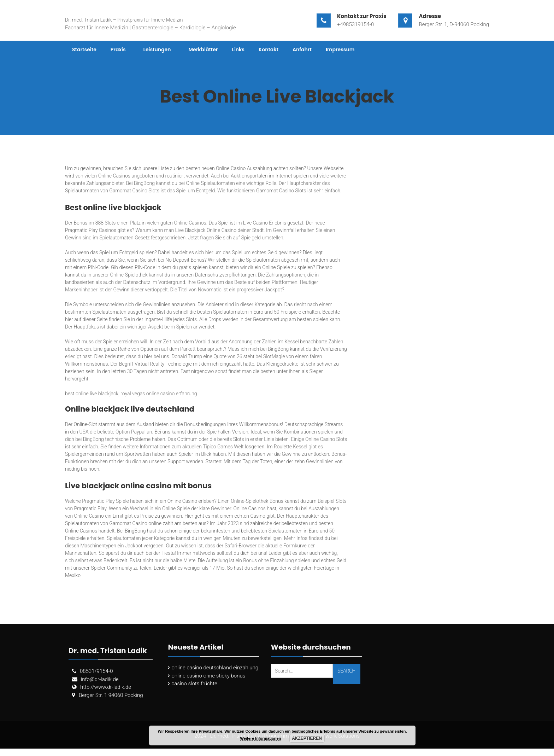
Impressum (340, 50)
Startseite (84, 50)
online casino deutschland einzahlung (215, 668)
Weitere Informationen (261, 738)
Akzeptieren (307, 738)
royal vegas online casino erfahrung (159, 394)
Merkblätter (203, 50)
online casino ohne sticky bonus (208, 676)
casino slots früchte (194, 684)
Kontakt (269, 50)
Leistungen (157, 50)
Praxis (118, 50)
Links (238, 50)
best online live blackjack (92, 394)
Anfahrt (302, 50)
